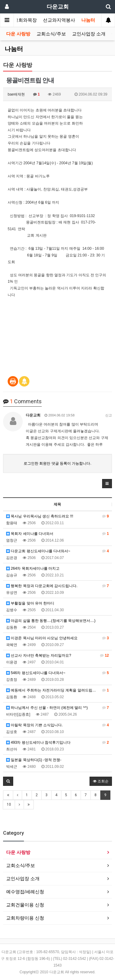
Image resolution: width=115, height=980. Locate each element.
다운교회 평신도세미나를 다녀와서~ (57, 551)
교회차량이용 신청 (25, 918)
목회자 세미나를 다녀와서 (57, 534)
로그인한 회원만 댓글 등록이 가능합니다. (57, 463)
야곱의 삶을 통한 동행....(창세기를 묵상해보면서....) (51, 621)
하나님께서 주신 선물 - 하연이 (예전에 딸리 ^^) (57, 708)
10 (9, 804)
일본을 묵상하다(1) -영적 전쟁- (34, 760)
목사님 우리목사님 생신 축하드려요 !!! (57, 516)
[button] (107, 484)
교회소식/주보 (51, 34)
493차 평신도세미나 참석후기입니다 (57, 742)
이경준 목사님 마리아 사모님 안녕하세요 (57, 638)
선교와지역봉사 (59, 20)
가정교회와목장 (21, 20)
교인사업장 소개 (89, 34)
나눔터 (88, 20)
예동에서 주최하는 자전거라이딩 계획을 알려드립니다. (57, 690)
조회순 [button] (101, 781)
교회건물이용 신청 (25, 905)
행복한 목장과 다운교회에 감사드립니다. (57, 586)
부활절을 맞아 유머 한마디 (30, 603)
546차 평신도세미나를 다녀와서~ (57, 673)
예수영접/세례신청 (25, 892)
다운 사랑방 (18, 34)
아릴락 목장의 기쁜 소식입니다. (57, 725)
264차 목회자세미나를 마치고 (33, 568)
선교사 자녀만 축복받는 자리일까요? (57, 655)
